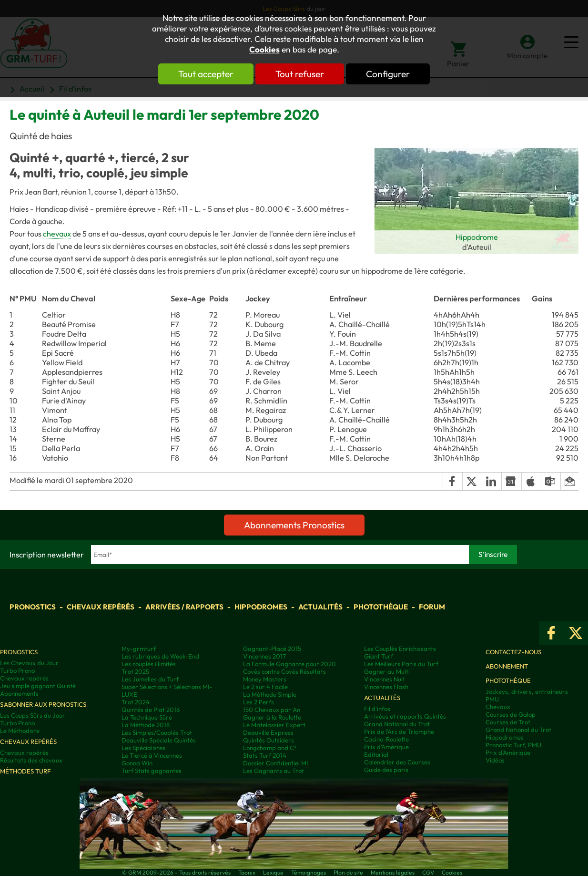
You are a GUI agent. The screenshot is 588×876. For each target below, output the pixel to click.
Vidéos (495, 760)
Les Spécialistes (143, 748)
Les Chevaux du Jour (29, 663)
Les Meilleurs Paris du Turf (401, 664)
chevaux (57, 234)
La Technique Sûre (147, 717)
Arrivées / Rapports (184, 607)
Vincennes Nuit (385, 679)
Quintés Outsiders (269, 740)
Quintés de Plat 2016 (151, 710)
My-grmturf (139, 649)
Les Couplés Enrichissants (400, 649)
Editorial (376, 754)
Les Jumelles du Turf (150, 679)
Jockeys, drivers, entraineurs (527, 691)
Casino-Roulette (386, 739)
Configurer (388, 74)
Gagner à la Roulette (272, 717)
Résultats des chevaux (31, 760)
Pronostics (33, 607)
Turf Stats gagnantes (152, 771)
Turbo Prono (17, 670)
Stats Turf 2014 (265, 755)
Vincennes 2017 (264, 656)
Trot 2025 (135, 671)
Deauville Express (268, 732)
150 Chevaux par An (272, 710)
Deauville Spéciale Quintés (159, 740)
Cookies (264, 50)
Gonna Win (137, 763)
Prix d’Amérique (508, 752)
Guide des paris (386, 770)
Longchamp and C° (270, 748)
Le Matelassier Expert (274, 725)
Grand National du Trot (397, 724)
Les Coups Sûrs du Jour (33, 715)
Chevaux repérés (101, 607)
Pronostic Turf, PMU (513, 745)
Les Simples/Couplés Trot (157, 732)
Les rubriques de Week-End (160, 656)
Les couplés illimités (149, 664)
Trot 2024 (136, 702)
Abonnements (19, 693)
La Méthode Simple (270, 694)
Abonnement (507, 666)
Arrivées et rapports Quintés (405, 716)
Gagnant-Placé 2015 (272, 649)
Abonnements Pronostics (294, 525)
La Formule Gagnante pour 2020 (289, 664)
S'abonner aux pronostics (43, 704)
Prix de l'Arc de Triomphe (399, 732)
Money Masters (265, 679)
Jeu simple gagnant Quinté (38, 686)
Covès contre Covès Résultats (284, 671)
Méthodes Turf (25, 771)
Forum (432, 607)
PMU (492, 699)
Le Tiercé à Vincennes (152, 755)
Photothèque (381, 607)
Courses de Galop (511, 714)
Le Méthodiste (20, 731)
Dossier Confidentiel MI (275, 763)
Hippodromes (261, 607)
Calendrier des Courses (397, 762)
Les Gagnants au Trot (274, 771)
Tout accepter (206, 74)
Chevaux (498, 707)
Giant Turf (379, 656)
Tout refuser (300, 74)
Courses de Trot (508, 722)
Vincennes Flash (386, 687)
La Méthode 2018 (146, 725)
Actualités (320, 607)
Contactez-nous (513, 652)
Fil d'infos (377, 709)
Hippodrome (477, 237)
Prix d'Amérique (386, 747)
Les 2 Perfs (259, 702)
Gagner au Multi (387, 671)
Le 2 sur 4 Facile (265, 687)
